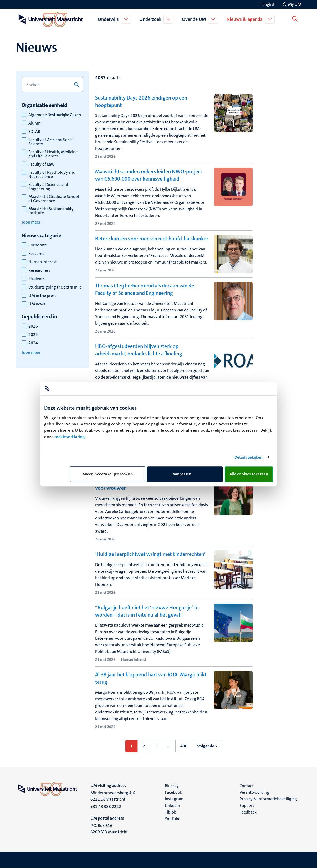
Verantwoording (254, 792)
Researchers (39, 270)
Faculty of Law (41, 164)
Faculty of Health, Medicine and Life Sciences (53, 154)
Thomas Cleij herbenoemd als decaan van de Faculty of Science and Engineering (145, 289)
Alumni (35, 123)
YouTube (173, 819)
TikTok (170, 812)
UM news (37, 304)
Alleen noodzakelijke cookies (108, 474)
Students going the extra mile (55, 287)
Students (37, 279)
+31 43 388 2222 (106, 807)
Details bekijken (249, 457)
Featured (37, 254)
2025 (33, 335)
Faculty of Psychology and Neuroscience (52, 175)
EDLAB (34, 132)
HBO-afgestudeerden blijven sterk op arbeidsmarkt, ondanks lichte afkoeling (139, 350)
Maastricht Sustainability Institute (51, 211)
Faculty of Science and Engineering (48, 187)
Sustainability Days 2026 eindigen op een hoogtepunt (141, 101)
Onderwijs (109, 19)
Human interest (43, 262)
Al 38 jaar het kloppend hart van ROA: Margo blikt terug (151, 678)
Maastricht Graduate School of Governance (54, 199)
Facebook (173, 792)
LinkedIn (172, 805)
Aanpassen (185, 474)
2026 (33, 326)
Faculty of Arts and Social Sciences (51, 142)
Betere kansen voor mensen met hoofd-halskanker (152, 239)
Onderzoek (151, 19)
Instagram (174, 799)
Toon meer (31, 222)
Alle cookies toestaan (249, 474)
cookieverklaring (70, 437)
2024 (33, 343)
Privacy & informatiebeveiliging (268, 799)
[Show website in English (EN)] (266, 4)
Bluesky (172, 786)
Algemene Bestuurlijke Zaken (55, 115)
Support (247, 805)
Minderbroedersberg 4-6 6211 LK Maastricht (113, 796)
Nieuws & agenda (246, 19)
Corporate (38, 245)
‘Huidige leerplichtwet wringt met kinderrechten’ (150, 554)
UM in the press (42, 296)
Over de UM (195, 19)
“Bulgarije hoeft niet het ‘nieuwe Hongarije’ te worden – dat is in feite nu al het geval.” (147, 611)
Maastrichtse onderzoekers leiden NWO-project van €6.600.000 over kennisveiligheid (149, 175)
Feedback (248, 812)
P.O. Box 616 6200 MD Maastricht (109, 829)
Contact (247, 786)
